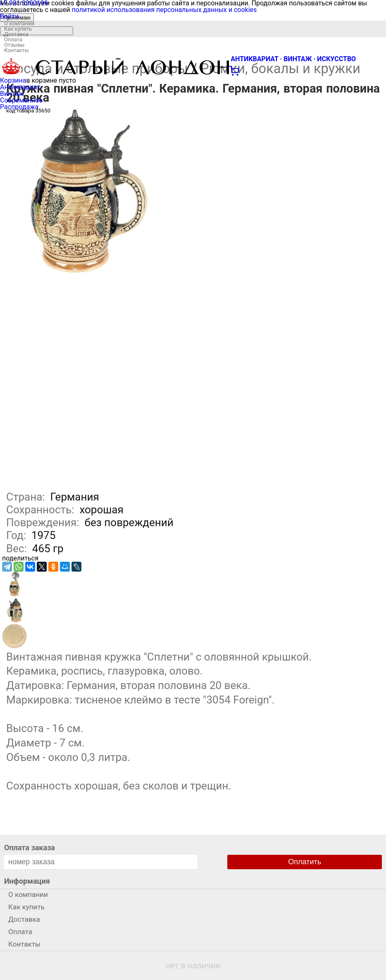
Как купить (18, 29)
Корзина (13, 80)
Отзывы (14, 45)
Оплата (13, 39)
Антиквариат (20, 87)
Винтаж (12, 94)
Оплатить (305, 862)
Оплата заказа (30, 848)
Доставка (16, 34)
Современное (21, 100)
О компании (19, 23)
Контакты (17, 50)
